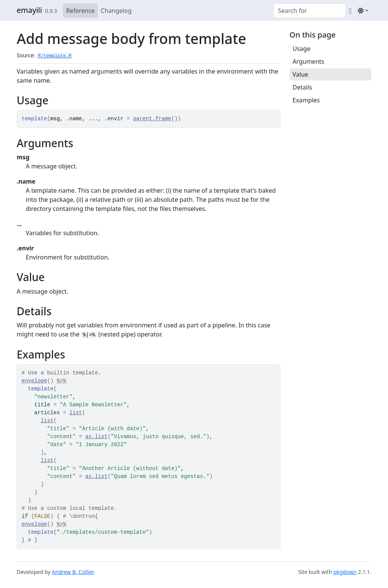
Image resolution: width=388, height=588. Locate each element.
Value (300, 74)
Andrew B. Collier (73, 572)
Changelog (116, 11)
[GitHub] (350, 11)
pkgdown (345, 572)
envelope (34, 381)
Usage (301, 49)
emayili (29, 10)
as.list (96, 437)
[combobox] (310, 11)
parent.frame (152, 119)
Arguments (308, 61)
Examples (306, 100)
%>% (61, 381)
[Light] (363, 11)
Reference (80, 11)
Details (302, 87)
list (76, 413)
